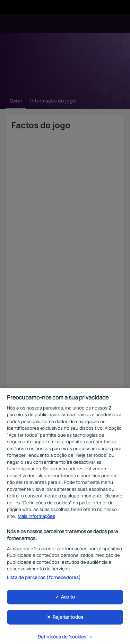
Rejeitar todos (68, 620)
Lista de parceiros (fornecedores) (44, 580)
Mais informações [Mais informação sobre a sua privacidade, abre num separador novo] (36, 519)
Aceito (68, 600)
